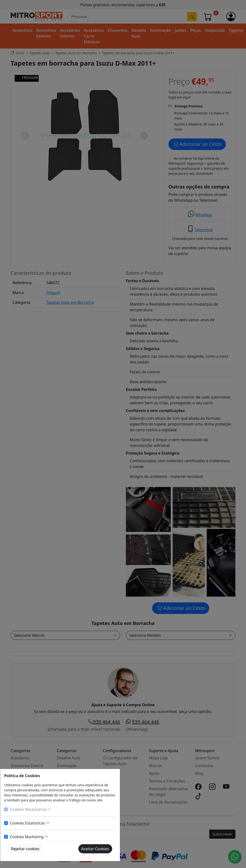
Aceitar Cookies (95, 849)
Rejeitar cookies (25, 849)
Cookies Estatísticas (30, 823)
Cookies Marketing (29, 837)
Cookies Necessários (31, 809)
